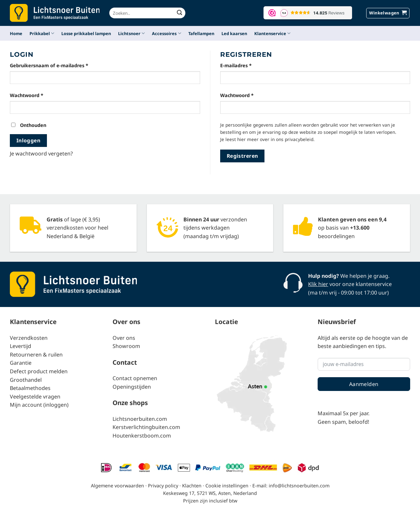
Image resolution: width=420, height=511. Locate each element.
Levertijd (21, 346)
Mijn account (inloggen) (39, 405)
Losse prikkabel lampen (86, 33)
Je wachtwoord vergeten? (41, 153)
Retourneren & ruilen (36, 355)
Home (16, 33)
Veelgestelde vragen (35, 397)
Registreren (242, 156)
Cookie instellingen (227, 486)
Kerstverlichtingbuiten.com (146, 427)
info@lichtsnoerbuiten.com (299, 486)
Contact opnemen (135, 378)
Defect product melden (39, 371)
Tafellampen (201, 33)
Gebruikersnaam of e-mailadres (57, 65)
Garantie (21, 363)
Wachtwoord (35, 95)
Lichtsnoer (131, 33)
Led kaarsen (234, 33)
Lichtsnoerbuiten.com (140, 419)
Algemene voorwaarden (117, 486)
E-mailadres (244, 65)
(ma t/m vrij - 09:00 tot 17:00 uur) (348, 293)
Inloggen (29, 140)
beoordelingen (336, 236)
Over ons (124, 338)
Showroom (126, 346)
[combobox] (147, 13)
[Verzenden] (179, 13)
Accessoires (166, 33)
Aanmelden (364, 384)
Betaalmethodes (30, 388)
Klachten (192, 486)
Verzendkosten (29, 338)
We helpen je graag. (349, 276)
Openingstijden (132, 387)
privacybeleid (299, 139)
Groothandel (26, 380)
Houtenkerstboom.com (142, 436)
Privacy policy (163, 486)
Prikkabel (42, 33)
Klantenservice (272, 33)
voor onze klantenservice (350, 284)
